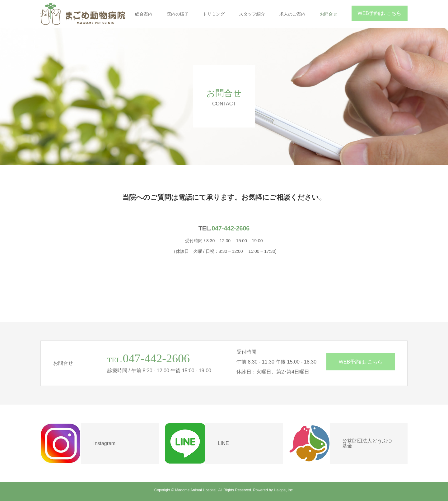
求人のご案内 (292, 14)
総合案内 (144, 14)
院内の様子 (178, 14)
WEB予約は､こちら (380, 13)
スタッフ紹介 (252, 14)
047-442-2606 (231, 228)
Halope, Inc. (284, 490)
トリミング (214, 14)
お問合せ (329, 14)
